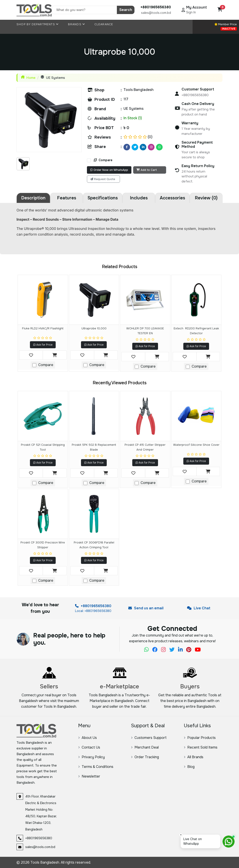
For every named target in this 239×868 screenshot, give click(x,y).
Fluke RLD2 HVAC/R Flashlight (43, 328)
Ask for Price (43, 345)
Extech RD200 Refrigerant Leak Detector (196, 331)
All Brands (194, 757)
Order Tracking (145, 757)
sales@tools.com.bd (156, 13)
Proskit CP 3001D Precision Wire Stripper (43, 545)
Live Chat (199, 608)
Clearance (104, 24)
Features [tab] (67, 198)
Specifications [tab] (103, 198)
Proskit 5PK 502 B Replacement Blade (94, 447)
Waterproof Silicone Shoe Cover (196, 445)
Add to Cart (147, 170)
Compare (103, 160)
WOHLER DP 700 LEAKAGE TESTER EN (145, 331)
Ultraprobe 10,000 (94, 328)
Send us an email (146, 608)
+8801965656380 (93, 606)
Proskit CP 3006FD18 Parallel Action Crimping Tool (94, 545)
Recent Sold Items (201, 747)
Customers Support (149, 738)
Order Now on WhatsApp (109, 170)
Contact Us (89, 747)
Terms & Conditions (96, 767)
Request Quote (103, 179)
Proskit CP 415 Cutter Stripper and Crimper (145, 447)
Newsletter (89, 776)
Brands (77, 24)
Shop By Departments (38, 24)
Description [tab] (33, 198)
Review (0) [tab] (206, 198)
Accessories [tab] (172, 198)
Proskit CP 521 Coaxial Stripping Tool (43, 447)
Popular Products (200, 738)
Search (126, 10)
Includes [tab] (139, 198)
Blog (189, 767)
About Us (87, 738)
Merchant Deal (145, 747)
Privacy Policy (91, 757)
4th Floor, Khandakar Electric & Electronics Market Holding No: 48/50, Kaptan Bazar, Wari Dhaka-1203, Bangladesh (41, 813)
